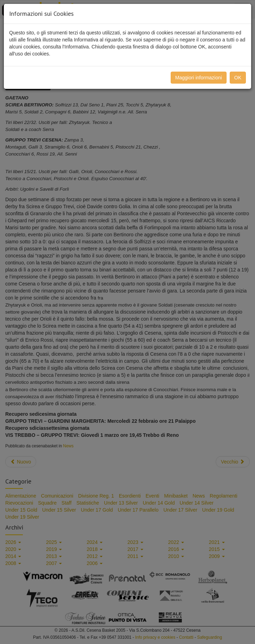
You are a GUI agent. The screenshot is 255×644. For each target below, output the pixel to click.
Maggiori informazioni (199, 78)
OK (238, 78)
